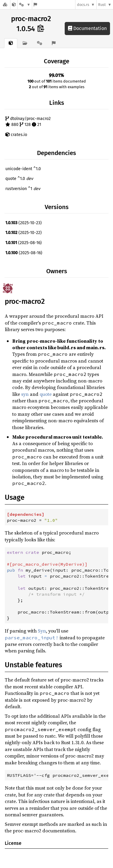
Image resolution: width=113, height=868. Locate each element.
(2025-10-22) (24, 233)
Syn (42, 631)
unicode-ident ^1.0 (23, 169)
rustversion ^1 (23, 189)
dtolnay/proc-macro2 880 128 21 (28, 122)
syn (25, 394)
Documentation (87, 28)
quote (46, 394)
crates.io (16, 135)
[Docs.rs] (5, 5)
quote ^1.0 (19, 179)
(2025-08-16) (24, 243)
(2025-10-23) (24, 223)
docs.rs (83, 5)
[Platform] (25, 5)
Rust (102, 5)
